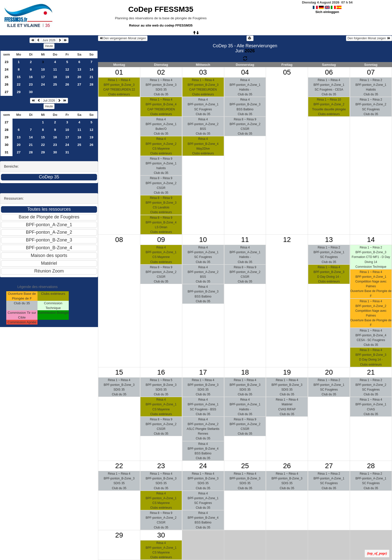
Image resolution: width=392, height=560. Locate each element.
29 (19, 92)
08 (119, 240)
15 (19, 77)
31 (7, 152)
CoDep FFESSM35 (161, 9)
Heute (49, 46)
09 (161, 240)
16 (31, 77)
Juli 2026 (49, 101)
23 (7, 62)
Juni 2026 (49, 40)
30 (31, 92)
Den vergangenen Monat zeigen (123, 38)
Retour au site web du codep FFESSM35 (161, 25)
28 (91, 84)
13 (79, 69)
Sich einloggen (327, 12)
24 (7, 69)
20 (79, 77)
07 (371, 72)
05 (287, 72)
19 (67, 77)
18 (55, 77)
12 (67, 69)
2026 (250, 51)
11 (55, 69)
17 (43, 77)
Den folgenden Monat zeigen (369, 38)
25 (7, 77)
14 (91, 69)
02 (161, 72)
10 (43, 69)
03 (203, 72)
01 (119, 72)
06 (329, 72)
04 (245, 72)
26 (7, 84)
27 (79, 84)
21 (91, 77)
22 (19, 84)
